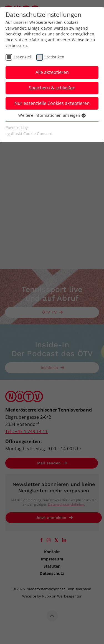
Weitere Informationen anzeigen (52, 115)
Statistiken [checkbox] (54, 57)
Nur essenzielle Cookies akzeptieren (52, 103)
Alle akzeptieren (52, 72)
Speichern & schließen (52, 88)
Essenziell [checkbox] (23, 57)
